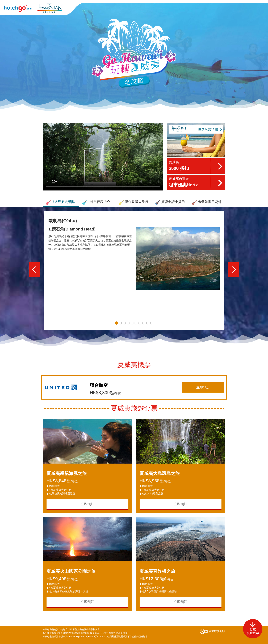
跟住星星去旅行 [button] (133, 202)
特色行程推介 (96, 202)
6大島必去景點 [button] (60, 202)
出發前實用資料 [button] (206, 202)
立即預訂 (203, 387)
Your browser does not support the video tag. (103, 157)
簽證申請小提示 (170, 202)
